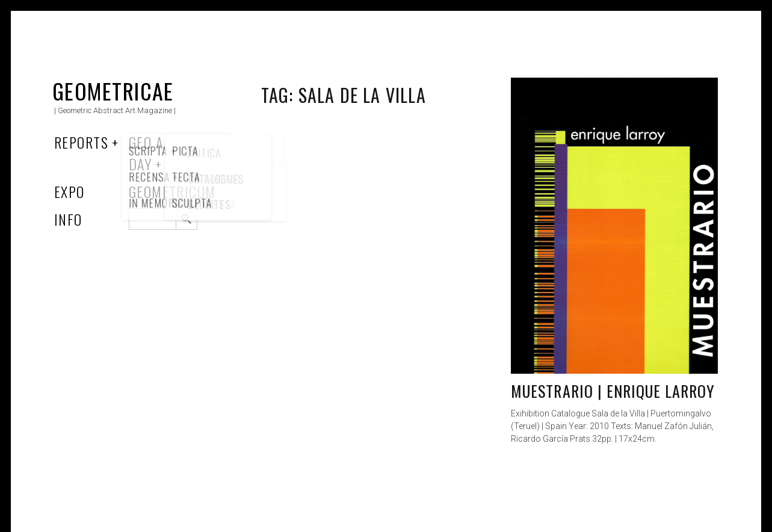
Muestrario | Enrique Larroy (613, 391)
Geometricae (113, 91)
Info (68, 219)
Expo (69, 191)
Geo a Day (146, 153)
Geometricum (172, 191)
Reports (81, 142)
